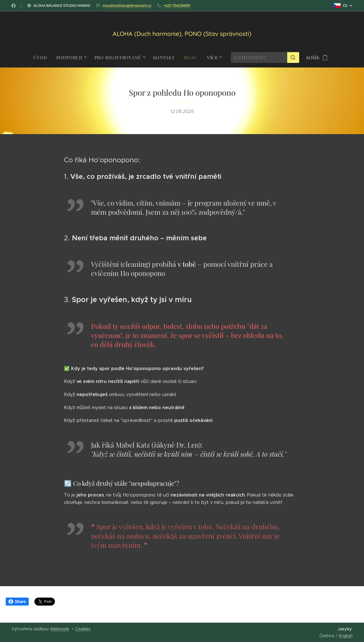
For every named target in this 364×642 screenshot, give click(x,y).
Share (17, 602)
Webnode (60, 629)
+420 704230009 (177, 5)
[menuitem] (44, 58)
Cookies (83, 629)
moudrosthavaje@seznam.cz (127, 5)
